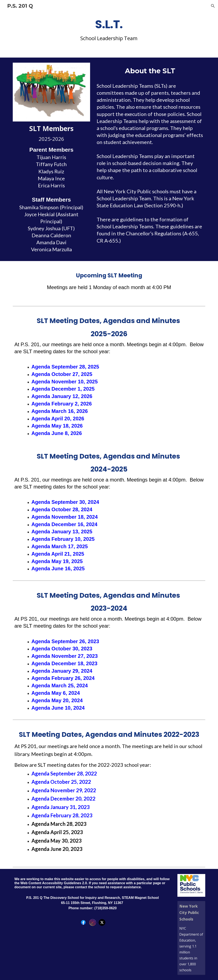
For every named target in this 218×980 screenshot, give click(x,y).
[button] (213, 6)
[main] (109, 30)
